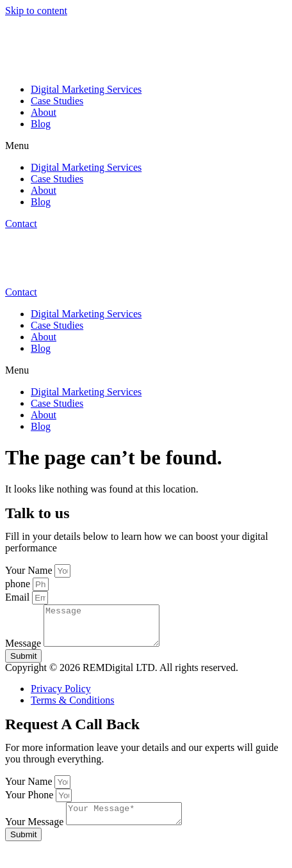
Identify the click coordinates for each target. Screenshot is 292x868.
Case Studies (57, 101)
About (44, 112)
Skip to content (36, 11)
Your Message (36, 833)
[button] (146, 146)
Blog (41, 124)
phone (19, 584)
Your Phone (30, 802)
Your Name (30, 570)
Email (19, 597)
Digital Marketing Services (86, 89)
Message (24, 651)
